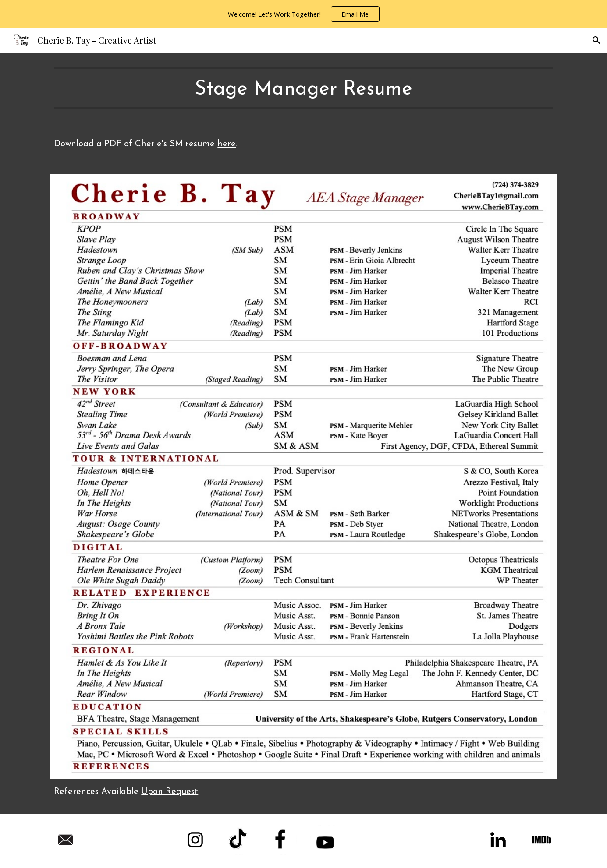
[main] (303, 88)
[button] (596, 40)
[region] (303, 14)
